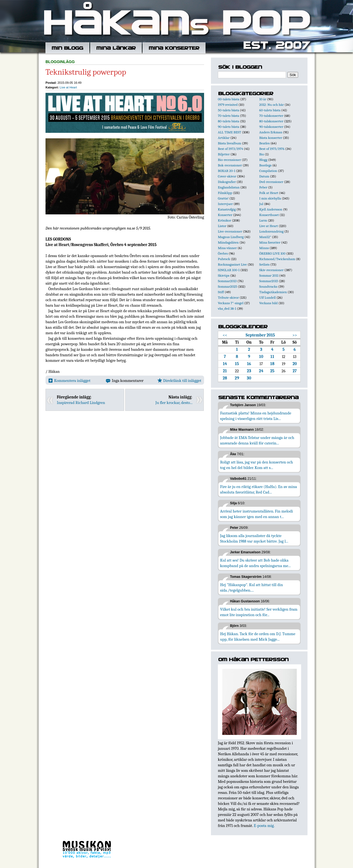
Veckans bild (268, 303)
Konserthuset (269, 215)
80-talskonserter (271, 121)
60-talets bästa (270, 110)
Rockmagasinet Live (232, 264)
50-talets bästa (228, 110)
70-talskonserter (271, 116)
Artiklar (224, 138)
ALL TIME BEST (229, 132)
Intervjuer (225, 204)
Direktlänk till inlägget (179, 381)
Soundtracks (268, 286)
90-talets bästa (228, 127)
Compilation (268, 171)
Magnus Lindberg (231, 237)
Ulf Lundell (268, 297)
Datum (264, 176)
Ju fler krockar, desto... (174, 403)
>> (295, 335)
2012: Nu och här (272, 105)
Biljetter (224, 154)
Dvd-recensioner (271, 182)
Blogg (263, 160)
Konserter (225, 215)
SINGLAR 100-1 (229, 270)
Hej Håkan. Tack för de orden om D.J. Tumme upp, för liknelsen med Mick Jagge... (258, 637)
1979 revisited (228, 105)
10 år (263, 99)
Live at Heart (68, 87)
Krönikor (224, 220)
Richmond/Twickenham (277, 259)
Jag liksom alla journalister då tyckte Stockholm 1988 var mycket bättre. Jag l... (254, 538)
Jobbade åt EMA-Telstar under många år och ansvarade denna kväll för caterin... (257, 440)
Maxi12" (265, 237)
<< (225, 335)
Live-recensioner (230, 231)
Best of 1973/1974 (230, 149)
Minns (264, 248)
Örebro (223, 253)
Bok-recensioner (230, 165)
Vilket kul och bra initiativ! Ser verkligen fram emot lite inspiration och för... (259, 612)
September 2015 (260, 335)
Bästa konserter (271, 138)
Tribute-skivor (228, 297)
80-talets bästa (228, 121)
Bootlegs (265, 165)
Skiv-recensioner (271, 270)
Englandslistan (229, 187)
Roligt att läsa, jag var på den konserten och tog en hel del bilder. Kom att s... (256, 465)
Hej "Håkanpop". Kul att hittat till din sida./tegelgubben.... (252, 587)
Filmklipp (225, 193)
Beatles (264, 143)
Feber (263, 187)
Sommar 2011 (269, 275)
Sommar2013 (227, 281)
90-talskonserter (271, 127)
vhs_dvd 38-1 (227, 308)
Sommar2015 (269, 281)
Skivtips (224, 275)
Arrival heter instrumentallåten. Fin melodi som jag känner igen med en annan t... (256, 514)
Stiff (221, 292)
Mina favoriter (270, 242)
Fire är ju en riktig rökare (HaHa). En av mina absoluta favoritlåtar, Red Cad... (259, 489)
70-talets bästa (228, 116)
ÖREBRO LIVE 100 (272, 253)
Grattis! (223, 198)
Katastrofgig (227, 209)
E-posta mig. (264, 826)
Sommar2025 (228, 286)
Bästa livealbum (229, 143)
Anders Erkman (271, 132)
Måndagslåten (228, 242)
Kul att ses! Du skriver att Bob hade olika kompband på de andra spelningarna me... (255, 563)
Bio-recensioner (229, 160)
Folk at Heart (269, 193)
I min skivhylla (270, 198)
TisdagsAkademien (273, 292)
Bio (262, 154)
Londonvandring (271, 231)
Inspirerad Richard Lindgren (81, 403)
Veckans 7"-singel (231, 303)
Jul (261, 204)
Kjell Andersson (271, 209)
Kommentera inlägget (69, 381)
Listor (222, 226)
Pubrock (224, 259)
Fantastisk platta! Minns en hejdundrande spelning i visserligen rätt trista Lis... (256, 416)
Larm (263, 220)
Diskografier (227, 182)
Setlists (264, 264)
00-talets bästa (229, 99)
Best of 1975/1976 (272, 149)
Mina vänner (227, 248)
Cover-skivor (227, 176)
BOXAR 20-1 (227, 171)
